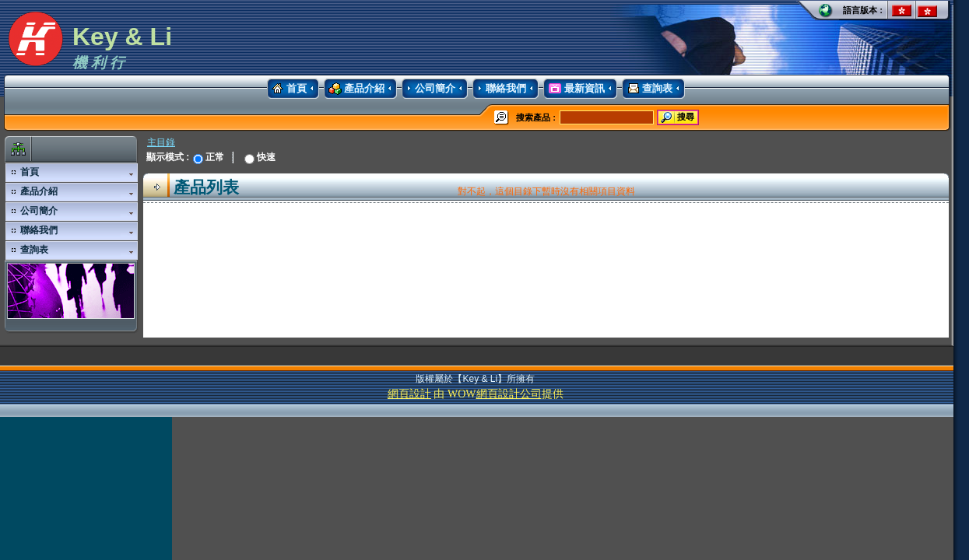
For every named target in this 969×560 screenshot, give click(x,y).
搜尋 (676, 117)
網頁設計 (409, 394)
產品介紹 (354, 89)
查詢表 (647, 89)
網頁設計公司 (509, 394)
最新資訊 (574, 89)
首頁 (287, 89)
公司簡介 (428, 89)
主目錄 (161, 142)
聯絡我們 (499, 89)
